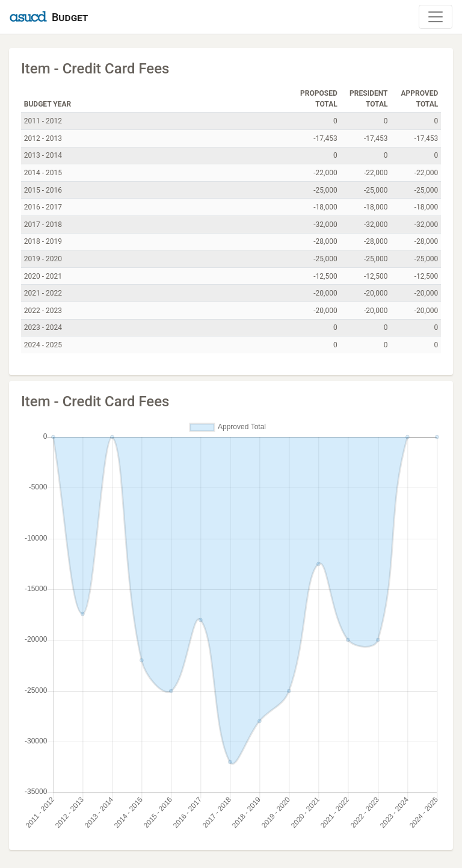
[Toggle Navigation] (436, 17)
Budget (70, 17)
